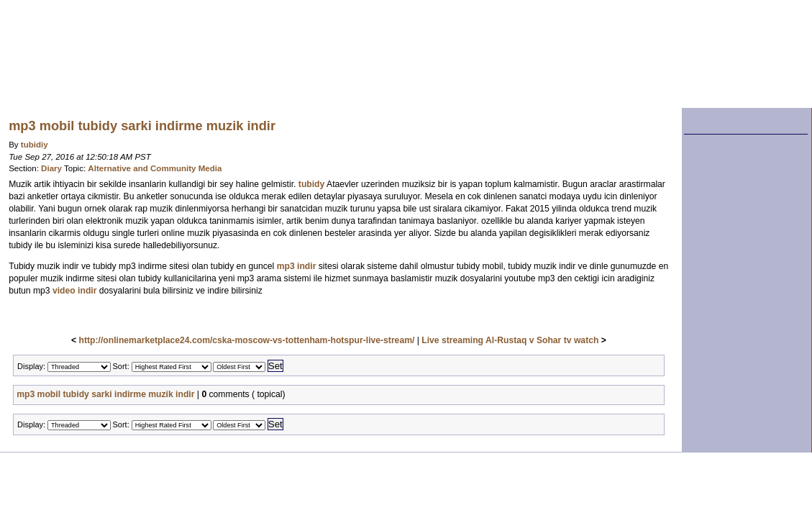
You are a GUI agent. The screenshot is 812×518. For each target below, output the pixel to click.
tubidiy (35, 145)
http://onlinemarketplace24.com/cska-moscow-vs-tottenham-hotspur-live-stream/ (247, 340)
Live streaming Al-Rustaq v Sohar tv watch (510, 340)
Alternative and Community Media (155, 168)
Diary (51, 168)
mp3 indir (297, 266)
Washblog (277, 54)
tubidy (311, 184)
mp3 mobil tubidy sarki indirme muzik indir (105, 394)
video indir (74, 291)
